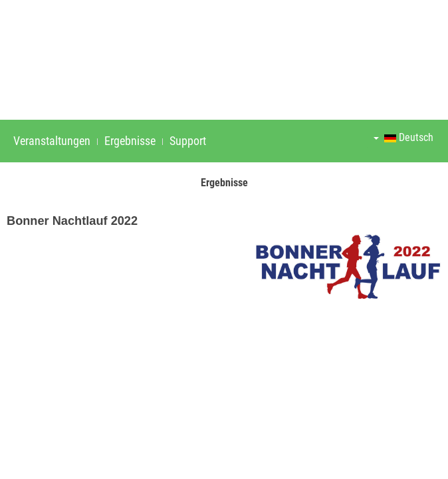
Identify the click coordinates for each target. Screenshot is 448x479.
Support (188, 141)
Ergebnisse (130, 141)
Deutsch (403, 137)
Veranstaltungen (52, 141)
